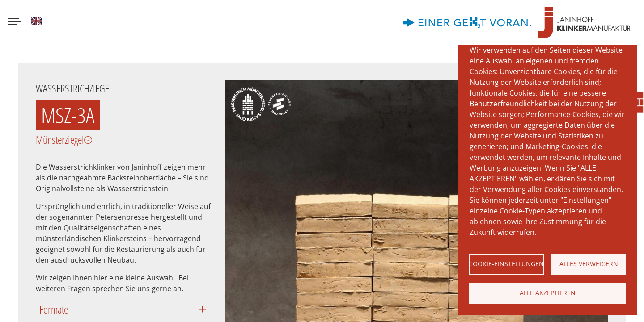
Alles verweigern (589, 264)
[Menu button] (15, 22)
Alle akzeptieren (548, 293)
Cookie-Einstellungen (506, 264)
